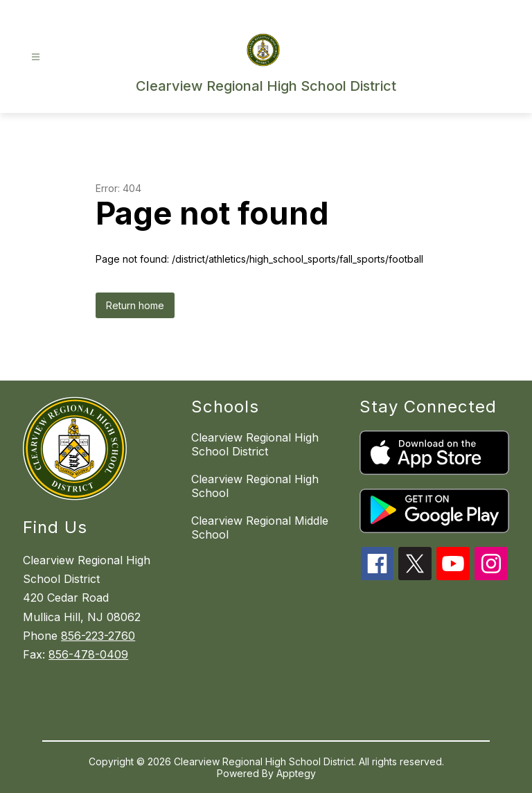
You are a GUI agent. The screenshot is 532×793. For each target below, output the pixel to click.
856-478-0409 (88, 654)
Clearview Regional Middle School (260, 528)
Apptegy (296, 773)
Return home (135, 305)
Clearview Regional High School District (255, 444)
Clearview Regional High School (255, 486)
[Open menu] (36, 57)
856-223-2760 (98, 636)
